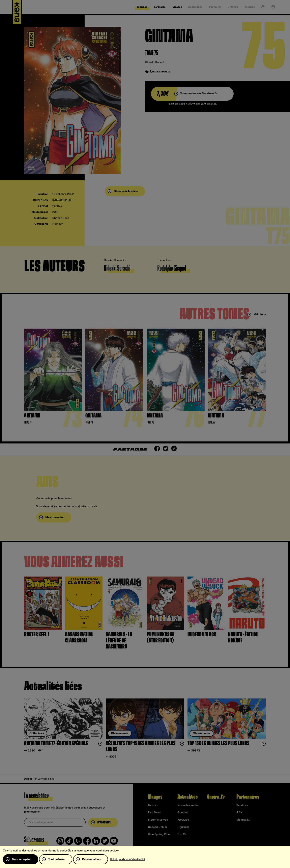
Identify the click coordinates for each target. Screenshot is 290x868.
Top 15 (182, 834)
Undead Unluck (158, 827)
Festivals (183, 820)
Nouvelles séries (188, 805)
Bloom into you (158, 820)
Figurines (183, 827)
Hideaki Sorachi (155, 62)
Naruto (153, 805)
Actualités (187, 797)
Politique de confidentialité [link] (127, 859)
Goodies (183, 813)
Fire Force (155, 813)
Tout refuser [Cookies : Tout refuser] (57, 859)
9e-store (242, 805)
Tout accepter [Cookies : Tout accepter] (22, 859)
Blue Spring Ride (159, 834)
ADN (239, 813)
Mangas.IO (243, 820)
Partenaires (248, 797)
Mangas (155, 797)
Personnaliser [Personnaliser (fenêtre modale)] (92, 859)
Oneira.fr (216, 797)
